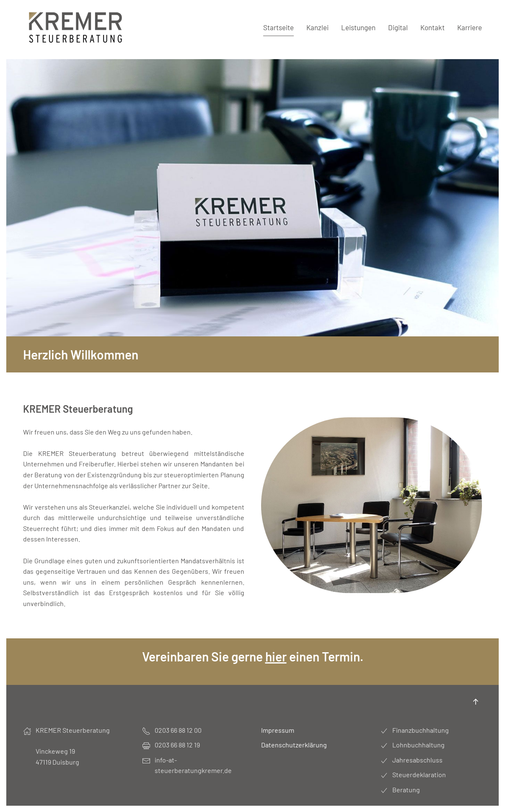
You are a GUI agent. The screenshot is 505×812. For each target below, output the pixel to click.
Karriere (470, 27)
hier (276, 656)
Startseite (278, 27)
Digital (398, 27)
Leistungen (358, 27)
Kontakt (432, 27)
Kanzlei (317, 27)
